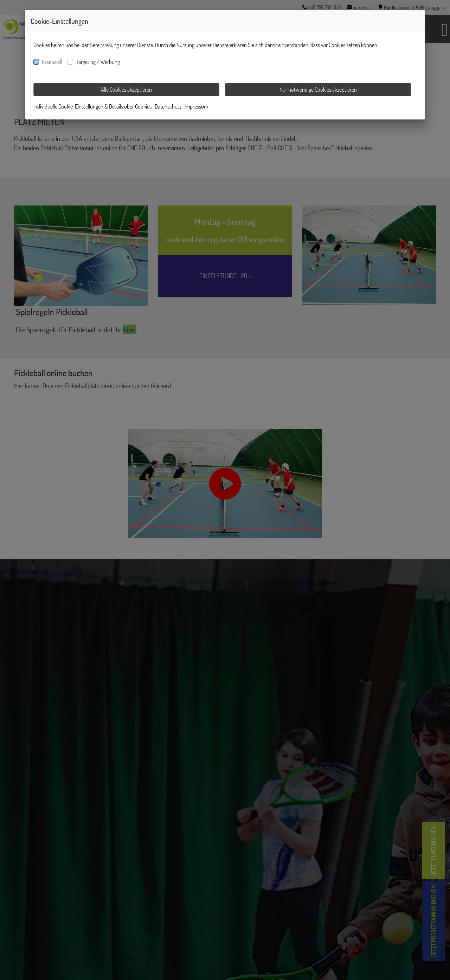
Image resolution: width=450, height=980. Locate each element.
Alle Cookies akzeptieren (126, 90)
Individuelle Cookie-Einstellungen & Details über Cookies (92, 106)
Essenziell (52, 62)
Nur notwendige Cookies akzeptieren (318, 90)
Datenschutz (168, 106)
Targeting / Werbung (98, 62)
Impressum (196, 106)
